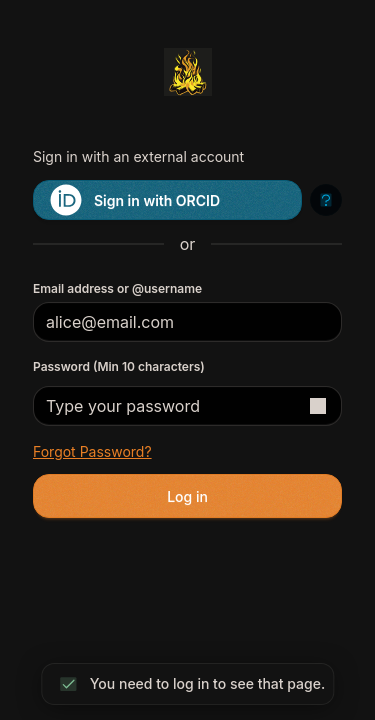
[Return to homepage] (187, 72)
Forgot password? (92, 451)
